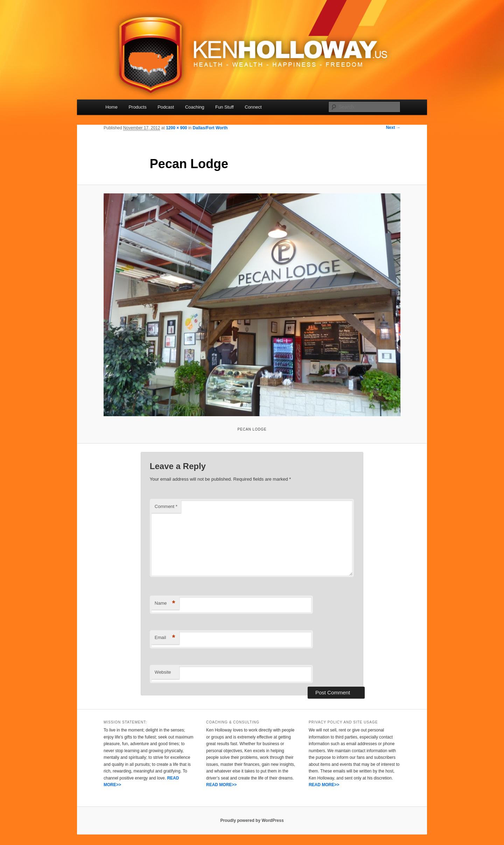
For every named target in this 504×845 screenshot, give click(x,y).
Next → (393, 128)
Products (137, 107)
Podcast (166, 107)
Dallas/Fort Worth (210, 128)
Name (165, 603)
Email (165, 638)
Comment (166, 506)
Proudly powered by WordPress (252, 820)
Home (111, 107)
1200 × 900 (176, 128)
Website (163, 672)
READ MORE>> (221, 785)
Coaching (195, 107)
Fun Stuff (225, 107)
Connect (253, 107)
